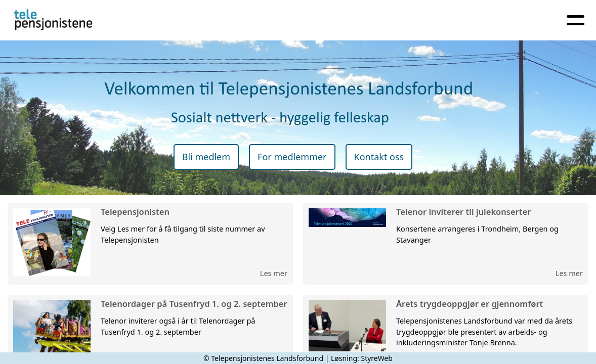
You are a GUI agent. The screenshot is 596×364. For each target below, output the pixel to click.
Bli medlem (206, 157)
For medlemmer (292, 157)
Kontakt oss (379, 157)
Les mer (274, 273)
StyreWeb (377, 358)
